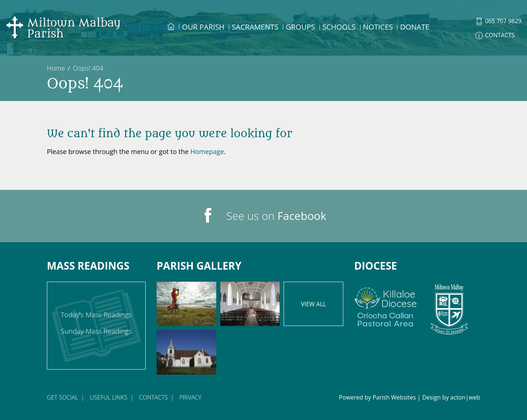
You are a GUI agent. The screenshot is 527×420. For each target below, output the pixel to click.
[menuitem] (171, 33)
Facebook (302, 216)
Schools (339, 27)
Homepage (207, 151)
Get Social (63, 397)
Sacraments (255, 27)
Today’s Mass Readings (96, 315)
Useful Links (109, 397)
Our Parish (203, 27)
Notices (378, 27)
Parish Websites (394, 397)
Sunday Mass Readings (96, 331)
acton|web (465, 397)
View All (313, 304)
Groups (300, 27)
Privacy (190, 397)
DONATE (415, 27)
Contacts (154, 397)
